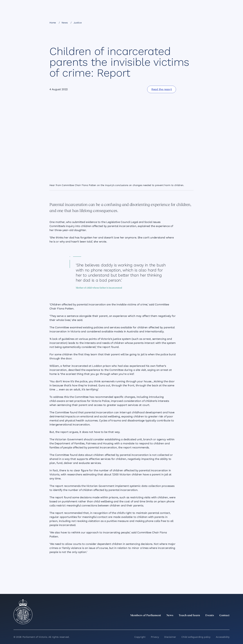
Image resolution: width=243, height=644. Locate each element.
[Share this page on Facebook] (161, 22)
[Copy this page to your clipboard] (184, 22)
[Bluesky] (227, 623)
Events (210, 616)
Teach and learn (189, 616)
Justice (78, 23)
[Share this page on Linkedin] (166, 22)
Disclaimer (170, 637)
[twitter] (190, 623)
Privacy (155, 637)
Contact (224, 616)
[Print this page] (189, 22)
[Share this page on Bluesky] (178, 22)
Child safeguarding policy (196, 637)
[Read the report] (162, 89)
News (65, 23)
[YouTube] (220, 623)
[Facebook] (213, 623)
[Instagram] (205, 623)
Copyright (140, 637)
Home (53, 23)
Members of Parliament (146, 616)
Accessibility (223, 637)
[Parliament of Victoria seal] (23, 612)
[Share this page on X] (172, 22)
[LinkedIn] (198, 623)
